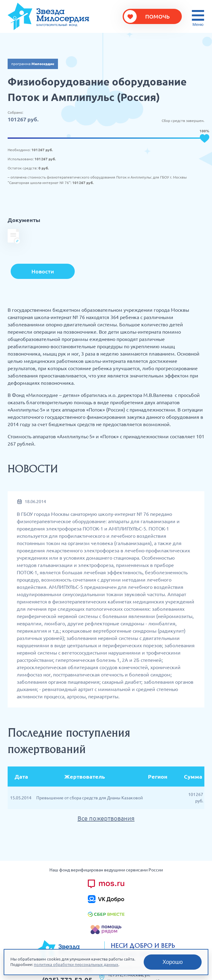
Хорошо (173, 962)
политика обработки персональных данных (76, 964)
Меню (198, 24)
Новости (43, 271)
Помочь (157, 16)
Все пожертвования (106, 818)
